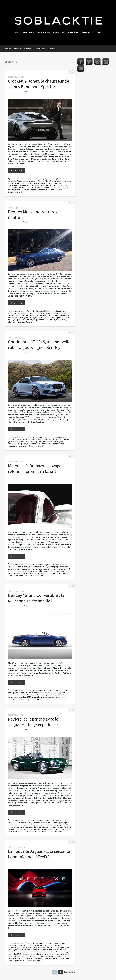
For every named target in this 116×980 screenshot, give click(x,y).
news (20, 446)
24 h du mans (42, 831)
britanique (47, 185)
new (24, 446)
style (67, 187)
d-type (55, 825)
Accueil (8, 49)
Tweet (25, 91)
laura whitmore (14, 958)
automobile (42, 315)
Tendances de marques (26, 181)
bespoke (58, 318)
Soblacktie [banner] (58, 23)
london (11, 829)
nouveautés (13, 446)
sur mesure (49, 318)
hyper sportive (22, 573)
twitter (46, 911)
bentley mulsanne (35, 693)
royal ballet (43, 956)
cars (58, 315)
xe (27, 948)
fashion (11, 190)
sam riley (36, 958)
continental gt (31, 315)
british (21, 318)
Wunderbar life (20, 313)
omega (51, 190)
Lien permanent (16, 179)
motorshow (31, 444)
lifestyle (11, 322)
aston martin (43, 190)
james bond (13, 187)
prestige (41, 318)
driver (16, 575)
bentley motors (47, 313)
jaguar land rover (19, 950)
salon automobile (44, 444)
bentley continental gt (50, 439)
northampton (14, 185)
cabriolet (65, 695)
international (41, 952)
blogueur (29, 320)
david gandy (53, 956)
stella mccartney (41, 954)
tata (35, 829)
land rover (21, 825)
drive (27, 831)
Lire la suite (18, 171)
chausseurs (36, 183)
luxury (53, 315)
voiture (11, 569)
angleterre (24, 185)
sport (17, 569)
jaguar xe (22, 948)
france (47, 320)
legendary (61, 829)
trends (17, 190)
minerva (25, 567)
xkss (10, 827)
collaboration (63, 185)
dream (36, 573)
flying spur (66, 313)
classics (21, 827)
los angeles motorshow (17, 697)
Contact (51, 49)
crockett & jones (49, 181)
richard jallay (58, 569)
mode (62, 187)
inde (39, 829)
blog (35, 320)
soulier (50, 183)
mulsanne (58, 313)
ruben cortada (26, 958)
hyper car (12, 573)
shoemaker (58, 183)
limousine (20, 315)
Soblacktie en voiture (52, 690)
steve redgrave (58, 958)
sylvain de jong (52, 567)
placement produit (48, 187)
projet (30, 573)
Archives (18, 49)
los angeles (36, 697)
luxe (58, 187)
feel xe (31, 948)
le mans (33, 831)
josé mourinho (64, 956)
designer (53, 948)
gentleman (24, 575)
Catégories (40, 49)
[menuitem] (9, 49)
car (36, 825)
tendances (25, 190)
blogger (41, 320)
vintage (36, 827)
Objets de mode (50, 179)
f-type (60, 825)
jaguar (60, 823)
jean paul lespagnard (56, 954)
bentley (37, 313)
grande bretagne (36, 185)
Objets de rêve (50, 311)
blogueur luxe (19, 320)
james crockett (14, 183)
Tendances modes (25, 945)
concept (55, 573)
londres (67, 827)
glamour (32, 952)
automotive (47, 825)
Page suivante (70, 972)
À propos (28, 49)
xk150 (66, 825)
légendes (45, 829)
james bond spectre (32, 187)
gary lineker (20, 961)
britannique (13, 318)
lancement (12, 952)
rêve (41, 573)
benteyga (12, 315)
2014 (29, 697)
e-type (15, 827)
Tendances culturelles (23, 823)
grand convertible (54, 695)
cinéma (54, 185)
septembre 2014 (14, 954)
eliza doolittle (33, 956)
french (53, 320)
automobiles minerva (37, 567)
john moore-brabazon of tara (27, 571)
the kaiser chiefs (20, 956)
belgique (43, 569)
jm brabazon (62, 571)
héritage (60, 827)
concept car (13, 699)
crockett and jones (64, 181)
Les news (40, 179)
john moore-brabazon (47, 571)
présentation (23, 952)
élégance (33, 190)
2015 (18, 444)
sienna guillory (46, 958)
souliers (44, 183)
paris (69, 952)
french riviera (61, 320)
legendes (53, 829)
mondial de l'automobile (57, 952)
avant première (27, 954)
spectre (21, 187)
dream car (47, 573)
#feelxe (37, 948)
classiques (29, 827)
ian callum (45, 948)
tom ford (58, 190)
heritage (53, 827)
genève (23, 444)
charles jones (26, 183)
